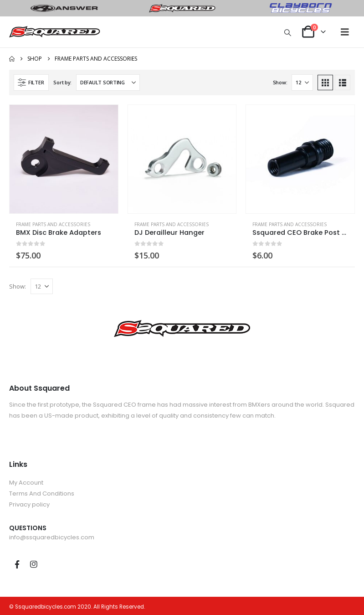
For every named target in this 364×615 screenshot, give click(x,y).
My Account (26, 483)
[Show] (302, 83)
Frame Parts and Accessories (53, 224)
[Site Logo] (55, 32)
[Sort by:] (108, 83)
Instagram (34, 564)
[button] (288, 32)
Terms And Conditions (42, 494)
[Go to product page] (64, 159)
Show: (280, 82)
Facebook (17, 564)
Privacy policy (29, 504)
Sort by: (62, 82)
